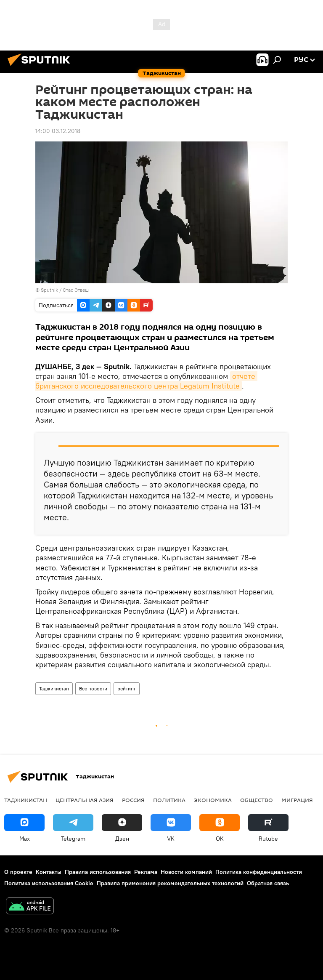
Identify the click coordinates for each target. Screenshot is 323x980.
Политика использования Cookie (49, 883)
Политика (169, 800)
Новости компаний (186, 872)
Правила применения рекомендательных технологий (170, 883)
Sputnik (50, 290)
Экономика (213, 800)
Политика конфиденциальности (259, 872)
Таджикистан (54, 688)
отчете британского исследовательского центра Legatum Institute (146, 381)
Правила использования (98, 872)
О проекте (18, 872)
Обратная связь (268, 883)
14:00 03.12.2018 (58, 131)
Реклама (146, 872)
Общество (257, 800)
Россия (133, 800)
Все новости (93, 688)
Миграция (297, 800)
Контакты (49, 872)
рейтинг (127, 688)
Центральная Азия (85, 800)
